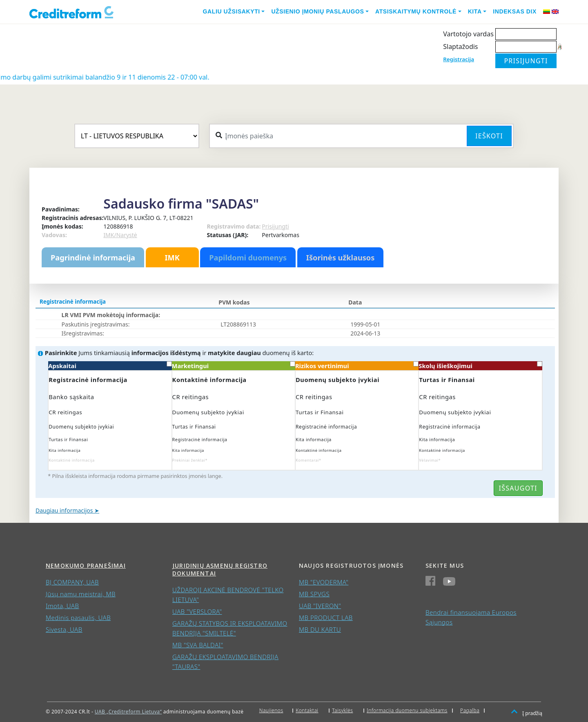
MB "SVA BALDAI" (198, 645)
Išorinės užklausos (341, 258)
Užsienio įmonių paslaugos (317, 11)
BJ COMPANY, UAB (72, 582)
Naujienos (271, 710)
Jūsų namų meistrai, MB (81, 594)
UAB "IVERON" (320, 606)
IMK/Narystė (120, 235)
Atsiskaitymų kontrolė (416, 11)
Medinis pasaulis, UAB (78, 618)
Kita (475, 11)
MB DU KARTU (320, 629)
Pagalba (470, 710)
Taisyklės (342, 710)
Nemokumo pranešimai (86, 565)
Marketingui (234, 365)
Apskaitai (110, 365)
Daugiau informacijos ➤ (67, 510)
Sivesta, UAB (64, 629)
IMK (172, 258)
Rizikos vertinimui (357, 365)
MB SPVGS (314, 594)
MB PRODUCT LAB (326, 618)
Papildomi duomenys (248, 258)
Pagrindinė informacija (93, 258)
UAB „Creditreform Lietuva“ (128, 712)
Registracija (459, 59)
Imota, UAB (62, 606)
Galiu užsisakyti (232, 11)
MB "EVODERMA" (324, 582)
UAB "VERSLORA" (197, 611)
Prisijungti (275, 226)
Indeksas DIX (515, 11)
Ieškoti (489, 136)
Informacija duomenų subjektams (407, 710)
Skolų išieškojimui (480, 365)
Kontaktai (307, 710)
